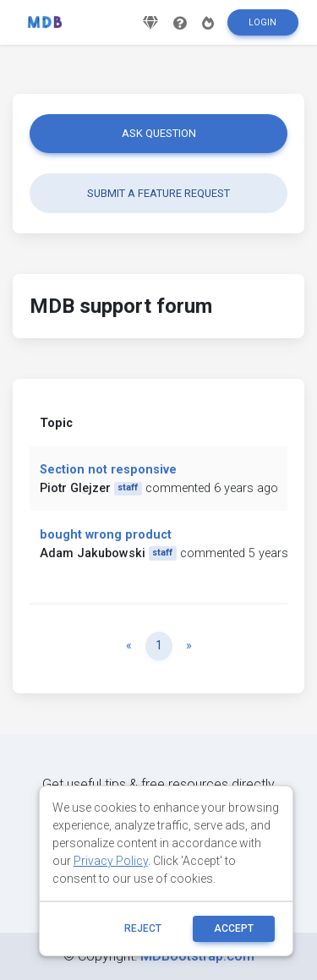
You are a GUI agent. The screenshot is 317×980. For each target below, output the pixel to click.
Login (262, 22)
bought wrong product (106, 535)
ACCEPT (234, 928)
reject (143, 928)
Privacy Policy (111, 861)
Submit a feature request (158, 193)
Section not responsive (108, 470)
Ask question (159, 133)
